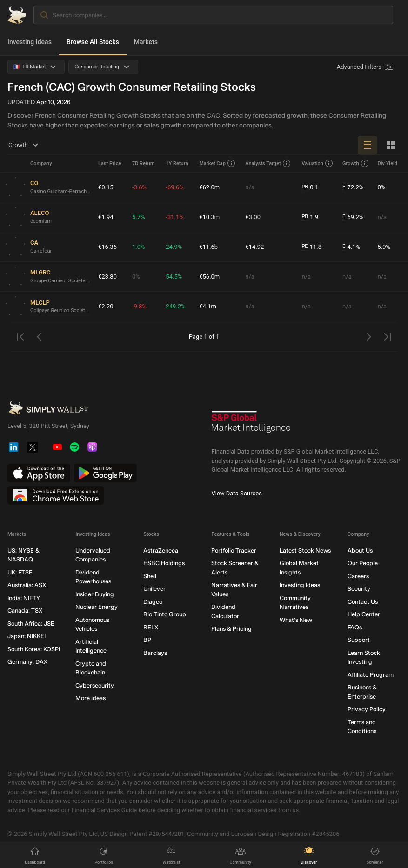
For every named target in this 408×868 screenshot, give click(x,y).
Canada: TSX (25, 611)
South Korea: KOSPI (34, 649)
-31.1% (174, 217)
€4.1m (208, 306)
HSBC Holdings (164, 563)
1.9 (310, 217)
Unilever (154, 589)
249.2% (175, 306)
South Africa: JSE (31, 624)
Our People (363, 563)
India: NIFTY (24, 598)
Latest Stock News (305, 551)
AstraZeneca (161, 551)
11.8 (311, 247)
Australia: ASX (27, 585)
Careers (358, 576)
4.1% (351, 247)
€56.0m (209, 277)
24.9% (174, 247)
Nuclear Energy (97, 607)
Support (359, 640)
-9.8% (139, 306)
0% (381, 187)
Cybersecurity (95, 685)
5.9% (384, 247)
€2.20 (106, 306)
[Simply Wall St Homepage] (17, 15)
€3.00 (253, 217)
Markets (146, 42)
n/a (250, 187)
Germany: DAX (27, 662)
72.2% (353, 187)
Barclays (155, 653)
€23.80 (107, 277)
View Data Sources (237, 493)
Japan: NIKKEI (27, 636)
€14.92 (254, 247)
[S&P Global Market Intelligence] (251, 425)
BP (147, 640)
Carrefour (41, 251)
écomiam (41, 221)
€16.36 (107, 247)
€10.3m (209, 217)
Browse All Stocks (93, 42)
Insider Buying (95, 594)
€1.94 (106, 217)
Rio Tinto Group (165, 614)
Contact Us (363, 602)
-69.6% (174, 187)
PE (304, 246)
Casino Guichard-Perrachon (60, 191)
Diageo (153, 602)
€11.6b (208, 247)
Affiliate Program (371, 675)
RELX (151, 627)
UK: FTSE (20, 572)
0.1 (310, 187)
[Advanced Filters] (366, 67)
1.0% (139, 247)
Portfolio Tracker (234, 551)
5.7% (139, 217)
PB (305, 187)
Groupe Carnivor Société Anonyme (60, 281)
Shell (150, 576)
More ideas (90, 698)
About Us (360, 551)
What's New (296, 620)
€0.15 (106, 187)
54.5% (174, 277)
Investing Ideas (30, 42)
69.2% (353, 217)
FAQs (355, 627)
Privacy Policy (367, 709)
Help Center (364, 614)
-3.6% (139, 187)
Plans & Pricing (231, 629)
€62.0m (209, 187)
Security (359, 589)
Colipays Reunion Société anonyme (60, 310)
